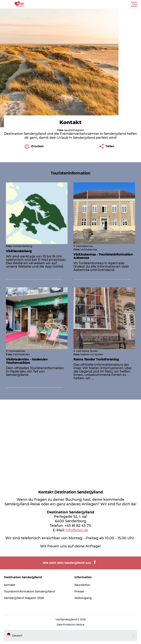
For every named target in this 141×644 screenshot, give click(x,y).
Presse (79, 591)
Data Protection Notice (70, 625)
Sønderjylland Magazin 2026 (24, 598)
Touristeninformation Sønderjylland (29, 591)
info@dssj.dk (77, 530)
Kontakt (10, 585)
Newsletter (82, 585)
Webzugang (83, 598)
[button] (88, 4)
